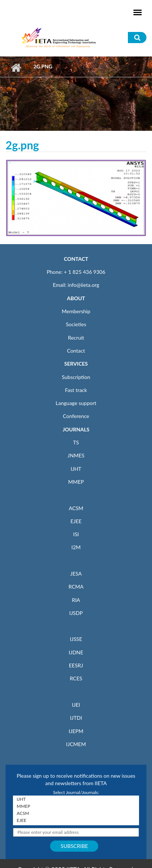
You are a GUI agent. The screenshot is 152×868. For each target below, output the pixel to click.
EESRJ (76, 665)
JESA (76, 574)
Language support (76, 403)
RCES (76, 678)
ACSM (76, 508)
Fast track (76, 390)
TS (76, 442)
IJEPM (76, 731)
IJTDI (76, 718)
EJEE (76, 521)
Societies (76, 324)
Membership (76, 311)
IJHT (76, 469)
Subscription (76, 377)
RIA (76, 600)
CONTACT (76, 259)
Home (16, 68)
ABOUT (76, 298)
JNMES (76, 455)
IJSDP (76, 613)
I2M (76, 547)
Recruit (76, 338)
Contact (76, 351)
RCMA (76, 587)
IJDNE (76, 652)
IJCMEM (76, 744)
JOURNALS (76, 429)
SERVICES (76, 364)
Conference (76, 416)
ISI (76, 534)
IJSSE (76, 639)
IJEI (76, 705)
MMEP (76, 482)
